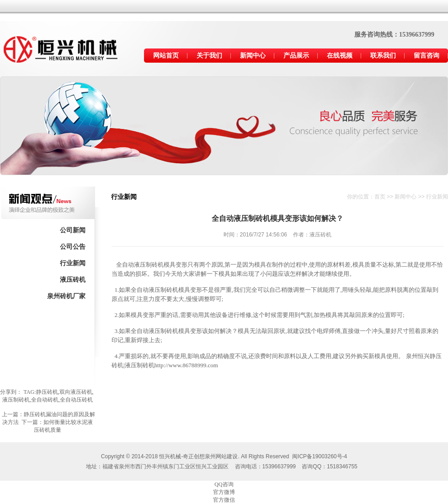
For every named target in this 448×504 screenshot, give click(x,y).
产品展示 (296, 56)
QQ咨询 (224, 484)
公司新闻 (73, 230)
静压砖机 (47, 392)
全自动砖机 (45, 400)
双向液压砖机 (76, 392)
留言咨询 (427, 56)
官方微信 (224, 500)
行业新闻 (73, 263)
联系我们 (383, 56)
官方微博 (224, 492)
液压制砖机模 (152, 265)
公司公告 (73, 247)
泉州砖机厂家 (66, 296)
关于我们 (209, 56)
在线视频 (340, 56)
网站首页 (166, 56)
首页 (380, 197)
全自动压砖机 (76, 400)
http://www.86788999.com (186, 365)
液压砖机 (73, 280)
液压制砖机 (16, 400)
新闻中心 (253, 56)
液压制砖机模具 (169, 331)
